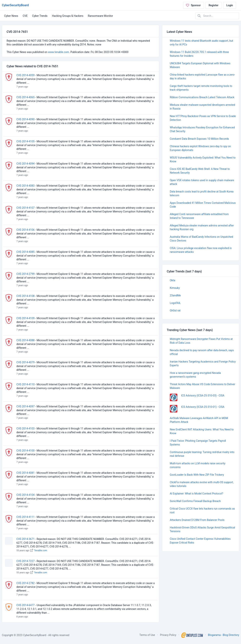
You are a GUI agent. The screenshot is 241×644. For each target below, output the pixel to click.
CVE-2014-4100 (26, 451)
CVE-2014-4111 (26, 517)
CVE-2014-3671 (26, 539)
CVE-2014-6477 (26, 605)
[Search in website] (217, 16)
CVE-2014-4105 (26, 141)
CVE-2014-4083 (26, 186)
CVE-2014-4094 (26, 164)
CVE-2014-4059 (26, 75)
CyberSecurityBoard (15, 5)
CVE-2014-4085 (26, 252)
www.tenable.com (59, 52)
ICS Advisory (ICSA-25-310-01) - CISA (203, 407)
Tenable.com (41, 550)
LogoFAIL (175, 303)
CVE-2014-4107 (26, 208)
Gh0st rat (175, 310)
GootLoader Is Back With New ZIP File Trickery (197, 475)
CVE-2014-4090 (26, 119)
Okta (173, 280)
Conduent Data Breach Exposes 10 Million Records (199, 139)
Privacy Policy (168, 635)
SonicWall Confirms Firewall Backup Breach (195, 501)
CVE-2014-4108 (26, 296)
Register (214, 5)
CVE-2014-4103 (26, 429)
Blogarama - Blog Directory (223, 635)
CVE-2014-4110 (26, 384)
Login (230, 5)
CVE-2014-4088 (26, 340)
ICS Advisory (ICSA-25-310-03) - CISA (203, 396)
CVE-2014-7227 (26, 561)
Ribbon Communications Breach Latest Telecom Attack (202, 97)
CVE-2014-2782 (26, 583)
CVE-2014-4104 (26, 495)
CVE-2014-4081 (26, 473)
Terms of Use (147, 635)
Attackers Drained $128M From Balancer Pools (197, 520)
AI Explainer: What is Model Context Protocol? (197, 494)
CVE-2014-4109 (26, 318)
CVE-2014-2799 (26, 274)
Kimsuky (175, 288)
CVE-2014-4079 (26, 362)
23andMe (175, 295)
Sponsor (193, 5)
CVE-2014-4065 (26, 97)
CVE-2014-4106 (26, 230)
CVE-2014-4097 (26, 406)
